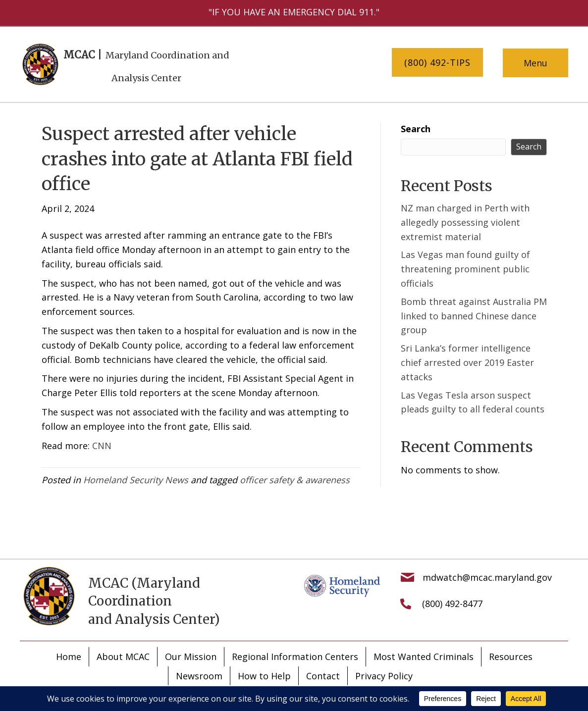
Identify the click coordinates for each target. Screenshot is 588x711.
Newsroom (199, 676)
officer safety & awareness (295, 480)
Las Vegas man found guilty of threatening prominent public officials (465, 269)
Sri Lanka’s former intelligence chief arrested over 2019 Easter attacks (467, 362)
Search (416, 129)
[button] (437, 63)
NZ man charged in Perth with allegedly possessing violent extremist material (465, 222)
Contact (323, 676)
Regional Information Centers (295, 657)
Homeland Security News (136, 480)
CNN (102, 446)
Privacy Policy (384, 676)
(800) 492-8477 (452, 604)
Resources (511, 657)
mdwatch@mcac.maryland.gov (487, 577)
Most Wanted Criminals (424, 657)
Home (69, 657)
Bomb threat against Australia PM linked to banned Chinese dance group (474, 316)
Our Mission (191, 657)
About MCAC (123, 657)
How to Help (264, 676)
